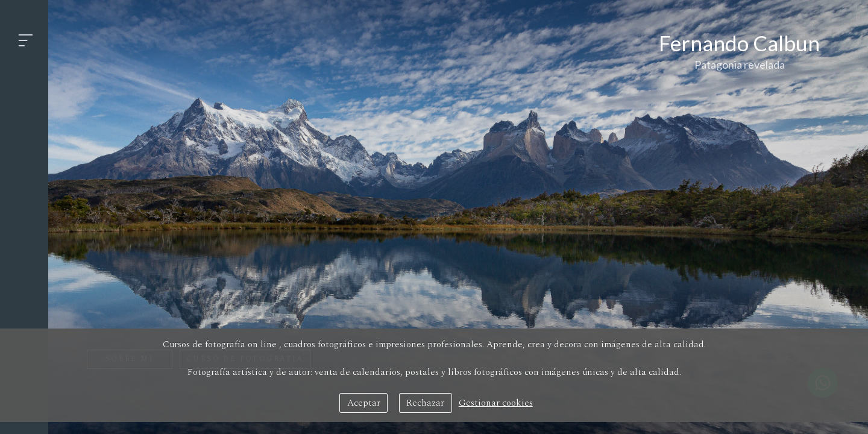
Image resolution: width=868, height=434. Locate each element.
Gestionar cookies (496, 403)
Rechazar (425, 403)
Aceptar (364, 403)
